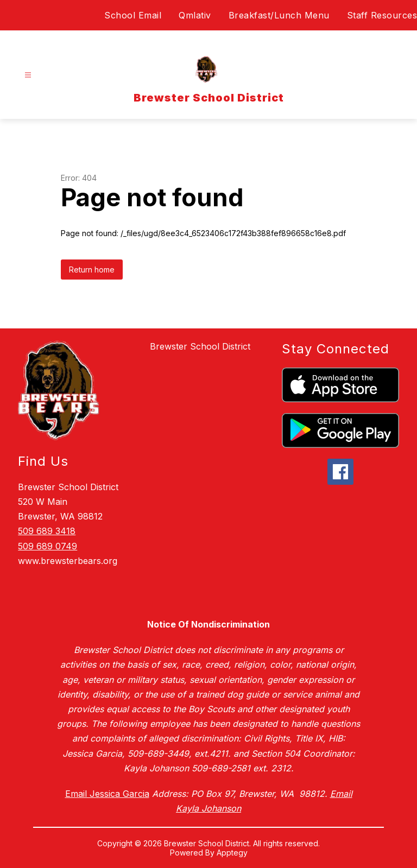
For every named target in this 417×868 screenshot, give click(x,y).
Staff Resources (382, 15)
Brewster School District (200, 346)
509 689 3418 (47, 531)
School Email (133, 15)
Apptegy (232, 853)
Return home (92, 270)
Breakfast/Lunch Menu (279, 15)
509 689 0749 (48, 546)
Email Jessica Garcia (107, 794)
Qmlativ (195, 15)
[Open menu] (28, 75)
